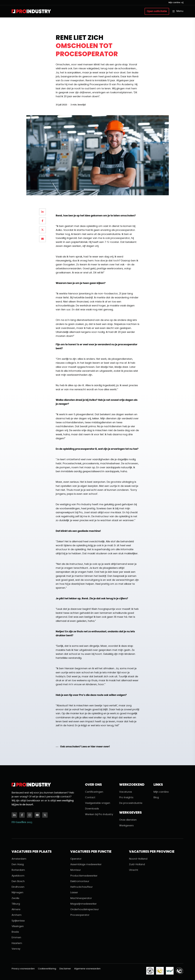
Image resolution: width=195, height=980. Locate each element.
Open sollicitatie (157, 11)
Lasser (74, 893)
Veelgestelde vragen (98, 803)
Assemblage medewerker (86, 865)
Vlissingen (18, 926)
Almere (16, 910)
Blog (156, 798)
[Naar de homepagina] (31, 11)
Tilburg (16, 904)
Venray (16, 949)
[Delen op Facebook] (42, 221)
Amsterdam (19, 859)
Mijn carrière (176, 3)
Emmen (16, 938)
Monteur (76, 870)
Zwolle (15, 898)
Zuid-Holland (137, 865)
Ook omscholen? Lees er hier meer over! (85, 747)
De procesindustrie (131, 803)
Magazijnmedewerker (84, 904)
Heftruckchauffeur (82, 887)
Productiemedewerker (84, 876)
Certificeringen (94, 792)
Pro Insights (126, 798)
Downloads (92, 809)
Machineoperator (81, 898)
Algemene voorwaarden (87, 969)
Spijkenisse (18, 921)
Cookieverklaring (47, 969)
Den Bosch (18, 881)
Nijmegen (17, 893)
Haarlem (17, 943)
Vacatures (126, 792)
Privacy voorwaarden (23, 969)
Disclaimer (65, 969)
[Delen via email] (42, 239)
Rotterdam (18, 870)
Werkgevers (126, 826)
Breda (15, 932)
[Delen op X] (42, 230)
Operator (76, 859)
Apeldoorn (18, 876)
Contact (90, 798)
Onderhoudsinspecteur (85, 910)
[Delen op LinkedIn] (42, 212)
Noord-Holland (138, 859)
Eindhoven (18, 887)
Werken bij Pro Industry (99, 814)
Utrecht (134, 870)
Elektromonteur (80, 881)
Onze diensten (128, 820)
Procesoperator (80, 915)
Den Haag (18, 865)
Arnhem (17, 915)
